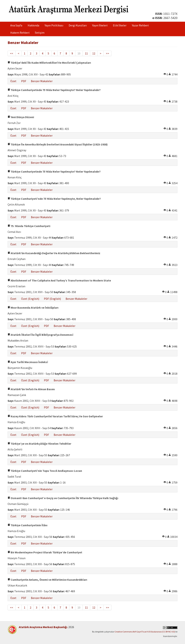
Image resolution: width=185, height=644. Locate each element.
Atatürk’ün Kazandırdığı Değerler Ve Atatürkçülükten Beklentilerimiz (54, 253)
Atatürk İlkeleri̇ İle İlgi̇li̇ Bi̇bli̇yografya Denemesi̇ (40, 335)
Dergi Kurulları (78, 25)
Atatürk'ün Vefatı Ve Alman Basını (31, 389)
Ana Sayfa (16, 25)
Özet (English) (30, 299)
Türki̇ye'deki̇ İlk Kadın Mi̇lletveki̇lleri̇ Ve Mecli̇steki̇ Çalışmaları (49, 63)
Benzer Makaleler (42, 81)
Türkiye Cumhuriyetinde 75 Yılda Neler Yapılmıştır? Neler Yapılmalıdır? (54, 90)
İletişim (40, 33)
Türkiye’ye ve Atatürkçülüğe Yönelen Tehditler (39, 444)
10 (79, 53)
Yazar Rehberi (140, 25)
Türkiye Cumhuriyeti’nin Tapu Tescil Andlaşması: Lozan (45, 471)
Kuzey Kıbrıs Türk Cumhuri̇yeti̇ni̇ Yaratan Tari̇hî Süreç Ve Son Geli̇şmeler (55, 416)
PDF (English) (52, 299)
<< (12, 53)
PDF (24, 81)
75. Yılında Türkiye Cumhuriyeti (29, 226)
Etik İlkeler (120, 25)
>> (107, 53)
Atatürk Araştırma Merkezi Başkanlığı (43, 627)
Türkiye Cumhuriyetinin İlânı (27, 525)
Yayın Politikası (54, 25)
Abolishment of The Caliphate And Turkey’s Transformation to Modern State (59, 280)
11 (86, 53)
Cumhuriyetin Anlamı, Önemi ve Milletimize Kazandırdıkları (47, 580)
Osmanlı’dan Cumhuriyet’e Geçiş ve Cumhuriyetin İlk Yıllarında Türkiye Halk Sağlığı (63, 498)
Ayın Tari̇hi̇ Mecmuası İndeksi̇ (28, 362)
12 (94, 53)
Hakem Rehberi (20, 33)
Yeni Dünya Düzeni (21, 117)
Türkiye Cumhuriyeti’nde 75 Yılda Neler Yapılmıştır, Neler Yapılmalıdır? (54, 199)
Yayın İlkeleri (100, 25)
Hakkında (33, 25)
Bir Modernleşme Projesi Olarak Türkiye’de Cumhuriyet (45, 552)
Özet (13, 81)
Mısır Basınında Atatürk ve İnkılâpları (33, 308)
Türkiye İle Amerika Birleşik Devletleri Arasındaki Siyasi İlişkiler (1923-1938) (58, 144)
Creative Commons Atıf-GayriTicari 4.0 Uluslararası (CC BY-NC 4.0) (145, 632)
